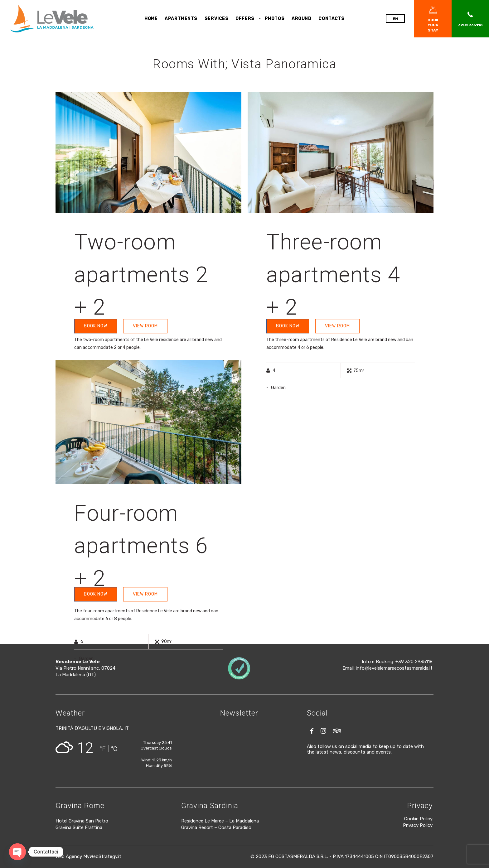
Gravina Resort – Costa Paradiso (216, 827)
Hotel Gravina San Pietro (82, 821)
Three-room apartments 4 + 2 (333, 275)
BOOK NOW (96, 326)
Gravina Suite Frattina (79, 827)
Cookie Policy (418, 819)
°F (103, 749)
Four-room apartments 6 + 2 (141, 546)
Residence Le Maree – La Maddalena (220, 821)
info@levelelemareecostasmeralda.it (394, 668)
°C (114, 749)
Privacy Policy (418, 825)
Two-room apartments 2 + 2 (141, 275)
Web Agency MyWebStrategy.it (88, 856)
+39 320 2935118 (414, 662)
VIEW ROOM (145, 326)
